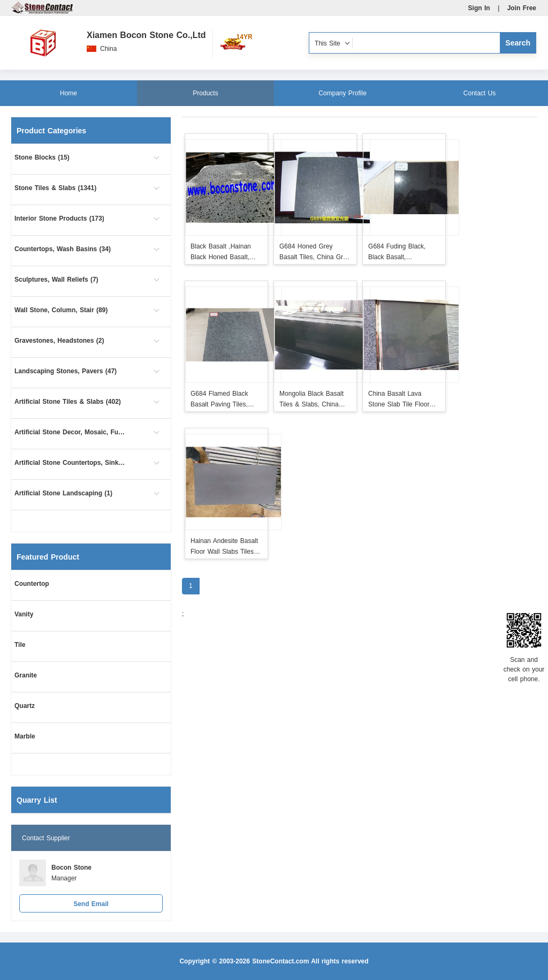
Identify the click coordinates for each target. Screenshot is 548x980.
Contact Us (479, 93)
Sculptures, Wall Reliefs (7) (56, 280)
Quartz (25, 706)
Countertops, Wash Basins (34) (63, 249)
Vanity (24, 614)
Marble (25, 736)
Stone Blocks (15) (42, 157)
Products (205, 93)
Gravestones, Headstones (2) (59, 341)
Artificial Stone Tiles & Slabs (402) (68, 402)
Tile (20, 645)
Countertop (32, 584)
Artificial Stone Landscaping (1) (63, 493)
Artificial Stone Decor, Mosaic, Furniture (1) (71, 432)
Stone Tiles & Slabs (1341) (55, 188)
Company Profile (342, 93)
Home (68, 93)
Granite (26, 675)
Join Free (522, 8)
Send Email (91, 904)
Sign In (479, 8)
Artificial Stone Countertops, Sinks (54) (71, 463)
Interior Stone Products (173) (59, 218)
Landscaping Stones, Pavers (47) (66, 371)
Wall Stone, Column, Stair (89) (61, 310)
